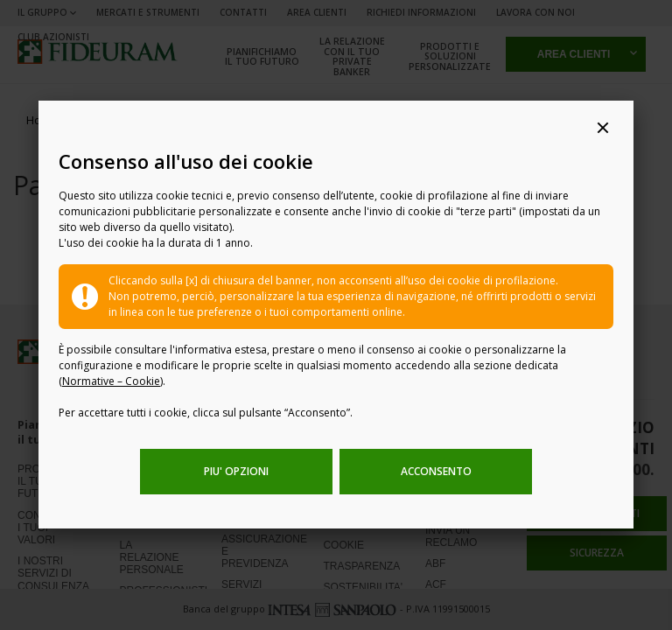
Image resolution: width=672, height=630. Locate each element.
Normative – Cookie (111, 381)
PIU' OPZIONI (236, 471)
